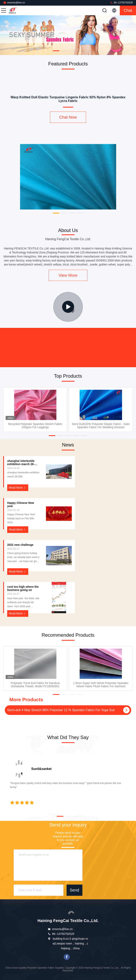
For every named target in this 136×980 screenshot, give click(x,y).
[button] (56, 51)
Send (74, 890)
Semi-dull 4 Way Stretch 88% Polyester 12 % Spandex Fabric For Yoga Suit (61, 710)
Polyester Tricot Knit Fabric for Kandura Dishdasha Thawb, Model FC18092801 (35, 685)
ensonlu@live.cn (14, 3)
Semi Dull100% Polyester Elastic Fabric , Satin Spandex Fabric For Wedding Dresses (101, 426)
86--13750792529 (121, 3)
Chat (128, 10)
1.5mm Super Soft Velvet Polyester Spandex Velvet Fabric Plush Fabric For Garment (101, 685)
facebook (67, 957)
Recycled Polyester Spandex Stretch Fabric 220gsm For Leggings (35, 426)
